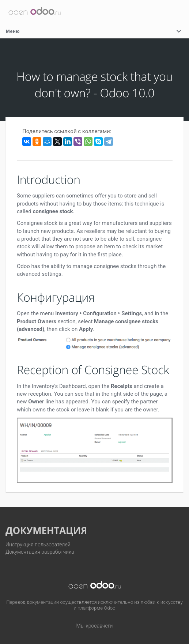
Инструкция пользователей (38, 545)
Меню (94, 31)
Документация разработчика (40, 552)
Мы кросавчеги (95, 626)
